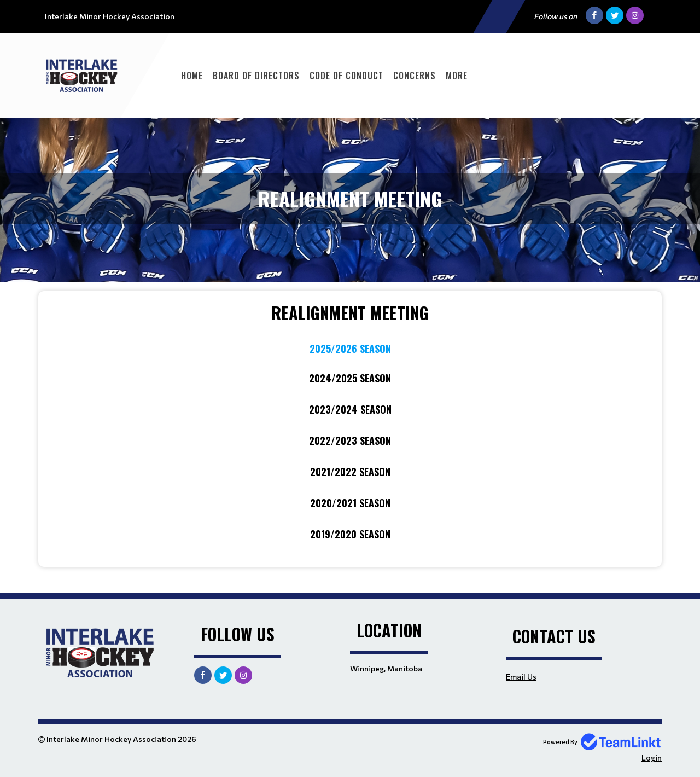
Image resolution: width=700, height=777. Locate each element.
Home (192, 76)
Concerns (415, 76)
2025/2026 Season (350, 349)
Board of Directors (256, 76)
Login (652, 758)
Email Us (521, 677)
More (457, 76)
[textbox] (350, 421)
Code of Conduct (346, 76)
